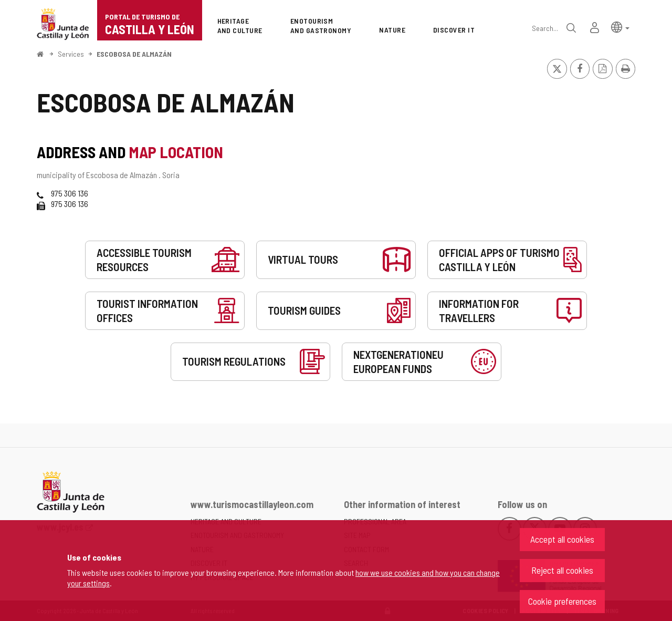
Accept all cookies (562, 539)
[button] (620, 27)
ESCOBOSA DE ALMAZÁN (134, 54)
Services (71, 54)
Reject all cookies (562, 570)
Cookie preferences (562, 601)
